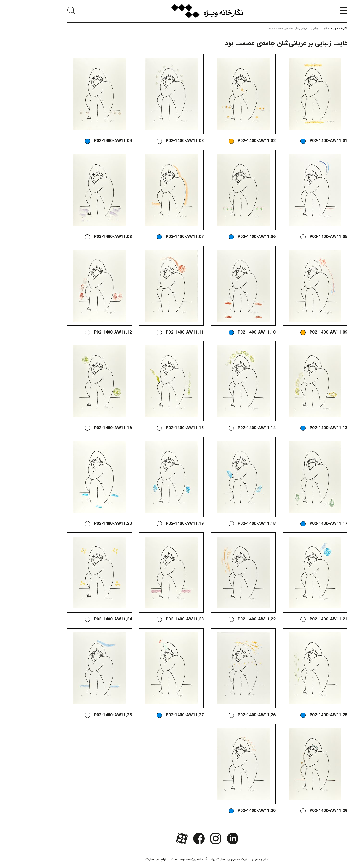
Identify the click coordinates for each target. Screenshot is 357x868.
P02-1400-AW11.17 (300, 524)
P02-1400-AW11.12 (84, 333)
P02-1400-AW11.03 (156, 141)
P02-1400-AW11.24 (84, 619)
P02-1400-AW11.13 (300, 428)
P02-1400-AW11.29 (300, 811)
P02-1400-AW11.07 (156, 237)
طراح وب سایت (128, 859)
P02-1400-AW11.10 (228, 333)
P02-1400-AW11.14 (228, 428)
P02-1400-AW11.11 (156, 333)
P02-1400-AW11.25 (300, 715)
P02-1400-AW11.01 (300, 141)
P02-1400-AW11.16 (84, 428)
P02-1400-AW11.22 (228, 619)
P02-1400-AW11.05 (300, 237)
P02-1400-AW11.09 (300, 333)
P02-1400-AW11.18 (228, 524)
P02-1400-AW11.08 (84, 237)
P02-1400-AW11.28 (84, 715)
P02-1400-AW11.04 (84, 141)
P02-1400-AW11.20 (84, 524)
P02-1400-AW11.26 (228, 715)
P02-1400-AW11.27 (156, 715)
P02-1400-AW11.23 (156, 619)
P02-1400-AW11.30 (228, 811)
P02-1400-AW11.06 (228, 237)
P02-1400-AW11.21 (300, 619)
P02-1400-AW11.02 (228, 141)
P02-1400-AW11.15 (156, 428)
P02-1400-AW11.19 (156, 524)
